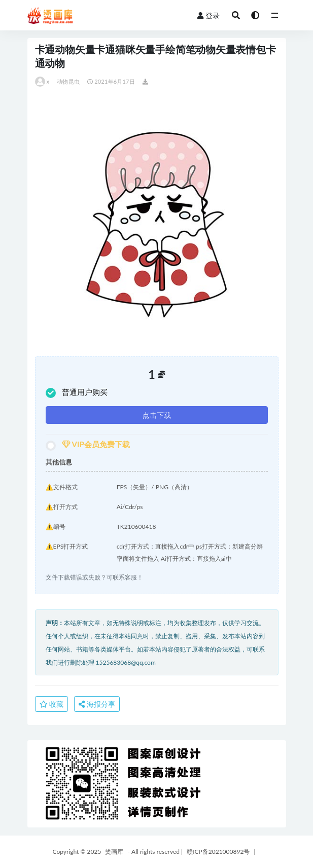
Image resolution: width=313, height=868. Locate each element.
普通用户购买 (77, 393)
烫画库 (114, 852)
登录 (208, 15)
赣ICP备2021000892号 (218, 852)
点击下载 (157, 415)
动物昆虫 (68, 81)
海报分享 (97, 704)
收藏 (52, 704)
